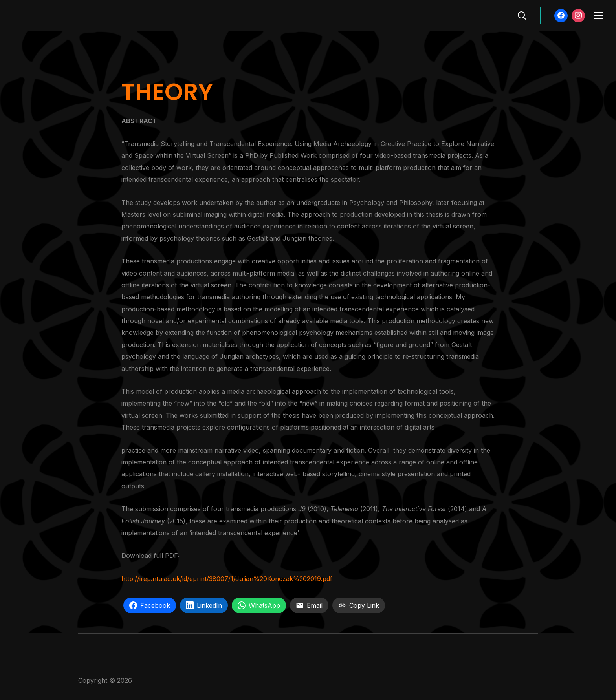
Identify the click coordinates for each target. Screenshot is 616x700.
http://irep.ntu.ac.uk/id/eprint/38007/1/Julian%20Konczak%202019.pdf (227, 579)
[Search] (522, 15)
